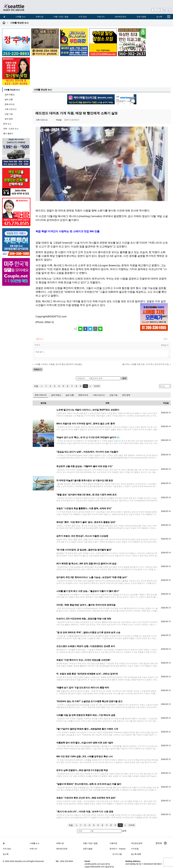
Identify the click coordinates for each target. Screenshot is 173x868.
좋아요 (40, 339)
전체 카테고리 (41, 395)
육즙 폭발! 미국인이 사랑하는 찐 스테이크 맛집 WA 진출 (68, 231)
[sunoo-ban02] (16, 272)
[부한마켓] (74, 42)
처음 (36, 386)
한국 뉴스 (7, 124)
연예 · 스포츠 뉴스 (11, 129)
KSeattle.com (20, 860)
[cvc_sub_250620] (16, 182)
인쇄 (165, 339)
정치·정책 (9, 119)
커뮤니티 (101, 17)
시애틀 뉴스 (21, 17)
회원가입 (166, 10)
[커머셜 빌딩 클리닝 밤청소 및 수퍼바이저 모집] (103, 42)
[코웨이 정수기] (16, 42)
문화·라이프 (10, 104)
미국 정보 (83, 17)
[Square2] (132, 42)
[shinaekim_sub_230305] (16, 212)
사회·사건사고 (11, 109)
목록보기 (38, 369)
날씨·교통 (9, 99)
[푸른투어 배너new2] (16, 242)
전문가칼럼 (141, 17)
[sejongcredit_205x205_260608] (45, 42)
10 (85, 386)
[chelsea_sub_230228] (16, 71)
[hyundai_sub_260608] (16, 152)
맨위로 (161, 842)
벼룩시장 (40, 17)
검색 (124, 378)
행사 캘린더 (8, 133)
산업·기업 (9, 114)
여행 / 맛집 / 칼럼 (61, 17)
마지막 (97, 386)
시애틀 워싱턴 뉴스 (12, 90)
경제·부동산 (10, 95)
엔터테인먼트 (121, 17)
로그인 (156, 10)
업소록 (159, 17)
